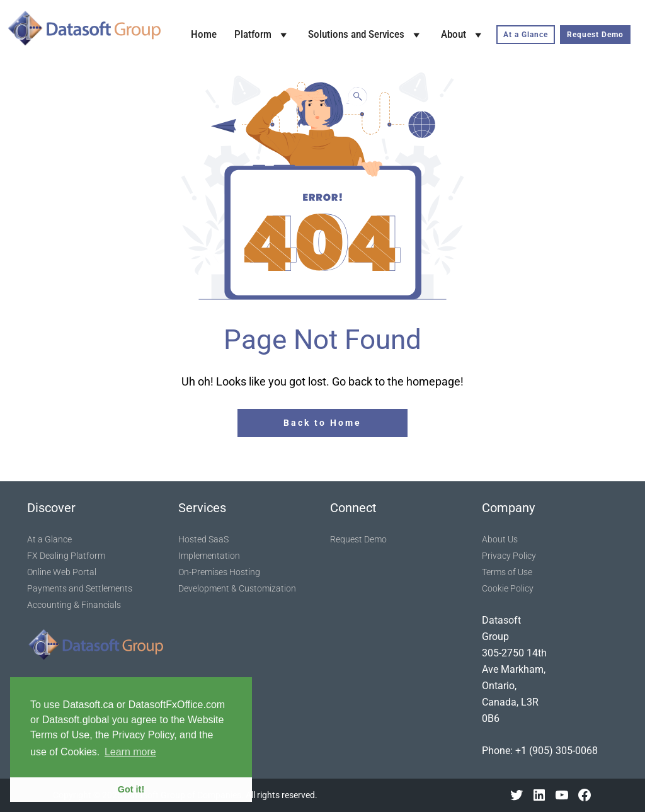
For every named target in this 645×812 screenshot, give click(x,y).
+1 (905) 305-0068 (557, 751)
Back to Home (322, 423)
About (463, 35)
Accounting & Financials (74, 605)
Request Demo (595, 35)
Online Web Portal (62, 572)
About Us (500, 539)
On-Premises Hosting (219, 572)
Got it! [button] (131, 789)
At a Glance (526, 35)
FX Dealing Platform (66, 556)
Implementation (209, 556)
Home (204, 34)
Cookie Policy (508, 588)
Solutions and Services (366, 35)
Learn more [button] (130, 752)
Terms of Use (507, 572)
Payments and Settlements (80, 588)
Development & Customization (237, 588)
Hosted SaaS (203, 539)
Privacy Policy (509, 556)
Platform (262, 35)
